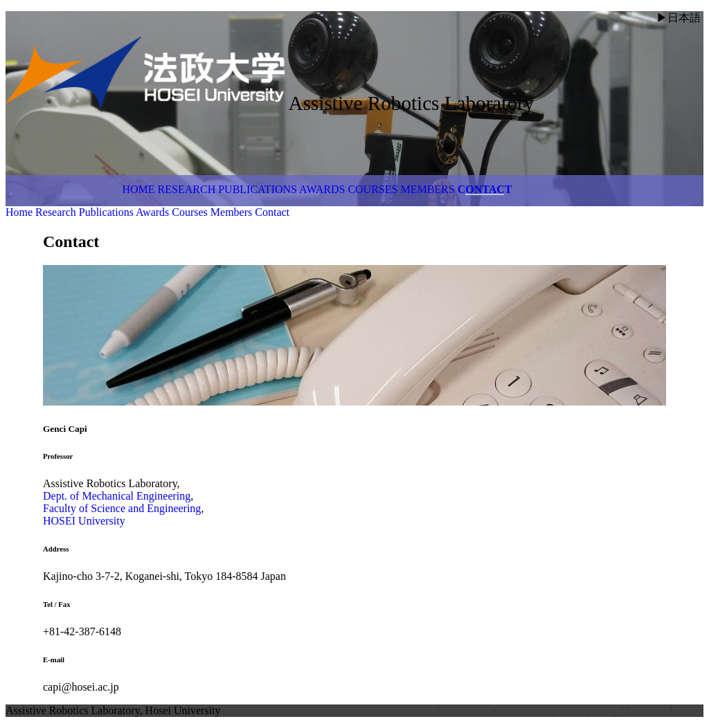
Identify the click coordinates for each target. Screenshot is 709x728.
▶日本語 (679, 18)
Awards (322, 189)
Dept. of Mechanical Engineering (117, 496)
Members (427, 189)
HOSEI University (84, 521)
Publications (258, 189)
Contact (485, 189)
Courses (373, 189)
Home (139, 189)
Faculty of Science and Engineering (122, 508)
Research (187, 189)
